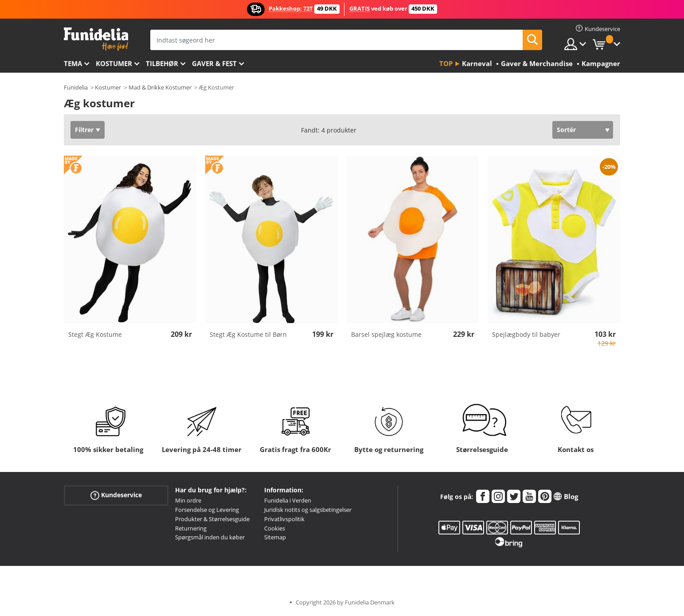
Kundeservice (116, 495)
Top (446, 63)
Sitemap (275, 537)
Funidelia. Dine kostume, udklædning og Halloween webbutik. (96, 39)
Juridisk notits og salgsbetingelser (308, 510)
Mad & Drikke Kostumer (160, 87)
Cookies (275, 528)
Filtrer (84, 130)
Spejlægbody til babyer (526, 334)
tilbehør (162, 63)
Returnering (191, 528)
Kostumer (114, 63)
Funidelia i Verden (288, 500)
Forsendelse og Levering (207, 510)
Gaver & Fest (214, 63)
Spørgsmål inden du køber (210, 537)
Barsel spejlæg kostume (386, 334)
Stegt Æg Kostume (95, 334)
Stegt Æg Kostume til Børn (248, 334)
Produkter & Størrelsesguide (212, 519)
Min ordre (188, 500)
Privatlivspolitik (284, 519)
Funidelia (76, 87)
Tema (73, 63)
